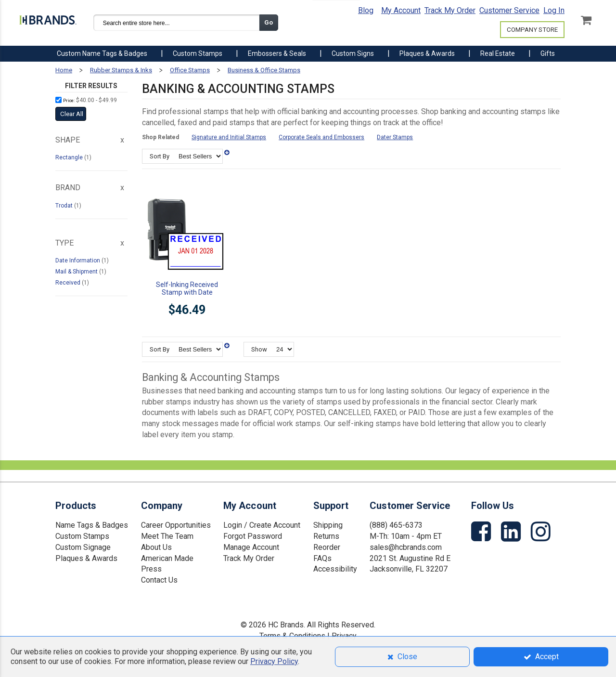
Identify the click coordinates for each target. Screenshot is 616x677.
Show (259, 349)
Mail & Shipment (77, 272)
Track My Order (450, 10)
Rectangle (70, 157)
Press (151, 569)
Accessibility (335, 569)
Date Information (78, 260)
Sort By (160, 156)
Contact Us (159, 580)
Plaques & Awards (86, 558)
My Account (401, 10)
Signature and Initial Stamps (229, 137)
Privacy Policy (274, 661)
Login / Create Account (262, 525)
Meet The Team (167, 536)
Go (269, 22)
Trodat (65, 206)
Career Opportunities (176, 525)
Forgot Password (253, 536)
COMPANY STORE (532, 30)
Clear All (72, 114)
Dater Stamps (395, 137)
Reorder (327, 547)
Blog (366, 10)
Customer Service (509, 10)
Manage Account (251, 547)
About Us (156, 547)
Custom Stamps (82, 536)
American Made (167, 558)
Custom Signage (83, 547)
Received (69, 283)
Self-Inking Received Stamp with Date (187, 288)
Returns (326, 536)
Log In (554, 10)
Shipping (328, 525)
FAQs (322, 558)
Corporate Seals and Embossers (321, 137)
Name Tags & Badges (92, 525)
